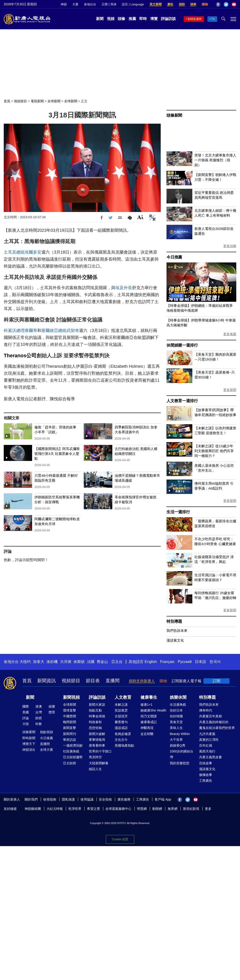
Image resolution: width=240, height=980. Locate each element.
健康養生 (149, 697)
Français (167, 662)
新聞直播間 (195, 19)
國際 (26, 706)
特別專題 (174, 621)
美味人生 (176, 728)
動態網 (157, 809)
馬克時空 (95, 757)
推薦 (132, 19)
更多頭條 (230, 246)
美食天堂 (176, 722)
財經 (39, 718)
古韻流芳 (121, 716)
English (151, 662)
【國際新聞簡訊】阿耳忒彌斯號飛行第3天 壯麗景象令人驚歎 (57, 454)
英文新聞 (156, 4)
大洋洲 (66, 662)
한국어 (215, 662)
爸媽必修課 (123, 734)
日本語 (200, 662)
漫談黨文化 (175, 640)
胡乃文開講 (149, 716)
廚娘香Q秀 (178, 745)
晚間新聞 (70, 722)
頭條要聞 (29, 732)
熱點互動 (95, 710)
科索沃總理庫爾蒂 (20, 331)
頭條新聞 (174, 115)
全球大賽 (47, 750)
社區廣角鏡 (71, 751)
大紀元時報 (55, 809)
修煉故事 (206, 775)
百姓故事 (206, 763)
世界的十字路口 (100, 751)
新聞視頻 (71, 697)
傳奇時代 (206, 710)
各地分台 (90, 4)
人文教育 (123, 697)
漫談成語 (121, 728)
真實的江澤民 (209, 740)
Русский (185, 662)
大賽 (75, 4)
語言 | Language (133, 4)
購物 (205, 4)
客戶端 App (163, 799)
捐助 (182, 4)
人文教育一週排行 (182, 401)
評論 (26, 718)
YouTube (234, 4)
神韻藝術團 (33, 809)
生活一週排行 (178, 512)
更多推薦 (230, 334)
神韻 (64, 4)
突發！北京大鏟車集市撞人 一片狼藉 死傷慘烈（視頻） (215, 160)
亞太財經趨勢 (73, 757)
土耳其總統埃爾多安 (23, 252)
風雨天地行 (207, 751)
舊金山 (102, 662)
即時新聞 (29, 738)
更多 (208, 809)
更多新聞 (230, 390)
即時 (143, 19)
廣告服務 (124, 799)
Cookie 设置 (120, 839)
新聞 (100, 19)
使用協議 (87, 799)
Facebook (218, 4)
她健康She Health (153, 710)
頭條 (121, 19)
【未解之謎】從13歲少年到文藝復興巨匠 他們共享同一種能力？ (214, 451)
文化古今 (121, 740)
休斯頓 (79, 662)
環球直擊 (70, 710)
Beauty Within (180, 734)
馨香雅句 (121, 722)
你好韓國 (176, 716)
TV (213, 19)
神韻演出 (29, 750)
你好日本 (176, 710)
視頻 (111, 19)
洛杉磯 (52, 662)
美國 (26, 712)
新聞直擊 (70, 728)
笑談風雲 (121, 710)
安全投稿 (105, 799)
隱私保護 (68, 799)
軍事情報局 (97, 740)
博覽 (154, 19)
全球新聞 (54, 101)
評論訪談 (168, 19)
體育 (52, 712)
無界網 (173, 809)
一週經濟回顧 (73, 745)
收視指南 (50, 799)
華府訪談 (70, 740)
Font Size (140, 217)
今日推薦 (174, 257)
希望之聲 (93, 809)
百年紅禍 (206, 745)
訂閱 (217, 681)
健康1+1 (147, 705)
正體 (105, 4)
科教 (39, 724)
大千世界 (176, 740)
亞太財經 (70, 763)
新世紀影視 (191, 809)
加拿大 (39, 662)
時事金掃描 (97, 716)
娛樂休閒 (178, 697)
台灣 (39, 712)
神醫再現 (147, 728)
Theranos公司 (20, 356)
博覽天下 (29, 744)
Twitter (226, 4)
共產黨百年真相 (210, 716)
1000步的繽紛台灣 (182, 754)
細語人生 (95, 769)
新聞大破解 (97, 734)
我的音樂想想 (180, 763)
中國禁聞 (70, 716)
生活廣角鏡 (178, 705)
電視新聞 (37, 101)
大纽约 (25, 662)
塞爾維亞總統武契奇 (60, 331)
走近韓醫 (147, 734)
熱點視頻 (47, 732)
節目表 (93, 681)
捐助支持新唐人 (142, 681)
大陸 (26, 724)
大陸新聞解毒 (99, 763)
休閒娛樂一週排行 (182, 345)
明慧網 (142, 809)
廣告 (170, 4)
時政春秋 (95, 722)
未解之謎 (121, 705)
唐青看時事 (97, 745)
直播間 (113, 681)
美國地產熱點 (124, 745)
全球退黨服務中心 (118, 809)
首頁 (7, 101)
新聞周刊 (70, 734)
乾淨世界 (75, 809)
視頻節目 (20, 101)
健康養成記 (149, 722)
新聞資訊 (47, 681)
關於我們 (31, 799)
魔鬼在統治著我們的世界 (217, 728)
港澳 (39, 706)
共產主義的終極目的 (214, 722)
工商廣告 (206, 781)
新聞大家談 (97, 705)
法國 (91, 662)
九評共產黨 (207, 734)
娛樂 (52, 706)
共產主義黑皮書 (210, 757)
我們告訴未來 (177, 631)
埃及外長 (124, 288)
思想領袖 (95, 728)
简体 (113, 4)
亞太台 (117, 662)
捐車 (193, 4)
